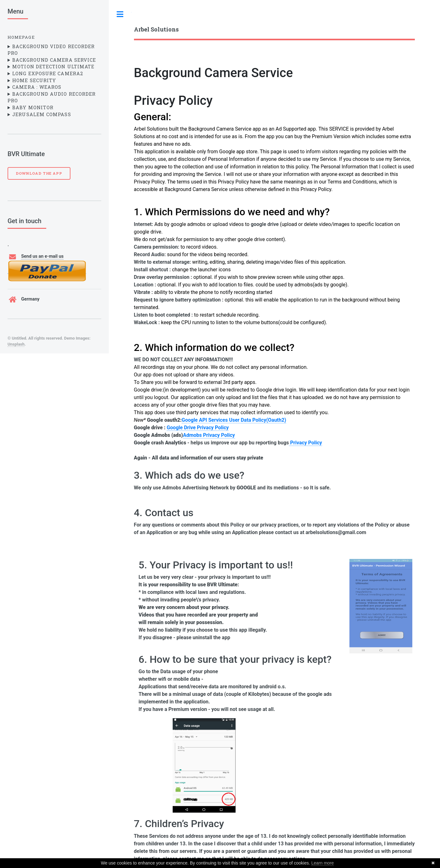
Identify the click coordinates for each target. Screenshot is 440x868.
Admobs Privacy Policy (209, 435)
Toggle (120, 14)
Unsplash (16, 344)
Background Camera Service (54, 60)
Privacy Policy (173, 101)
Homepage (21, 37)
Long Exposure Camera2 (48, 73)
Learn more (323, 863)
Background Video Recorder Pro (51, 50)
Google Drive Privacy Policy (198, 428)
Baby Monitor (33, 107)
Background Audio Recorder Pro (52, 97)
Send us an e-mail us (42, 256)
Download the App (39, 173)
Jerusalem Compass (42, 114)
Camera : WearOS (37, 87)
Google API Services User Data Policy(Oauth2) (234, 420)
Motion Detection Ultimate (53, 67)
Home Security (34, 80)
